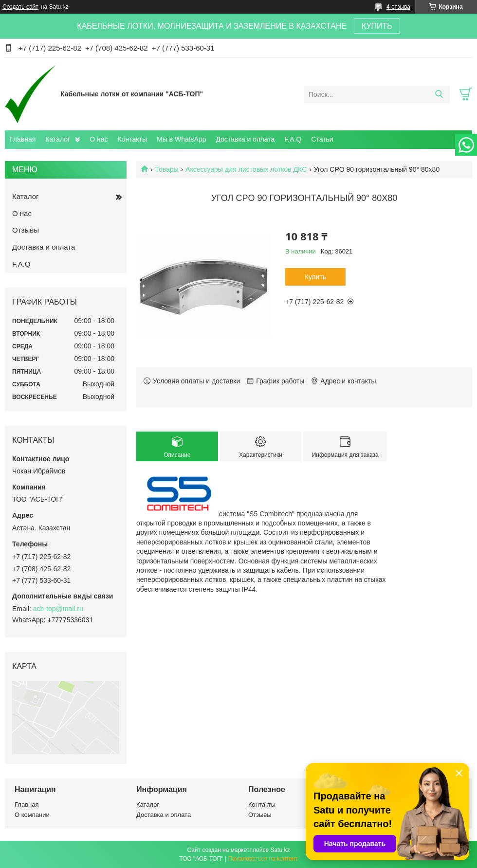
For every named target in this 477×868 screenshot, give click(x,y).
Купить (315, 277)
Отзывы (26, 230)
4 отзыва (398, 7)
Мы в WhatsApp (182, 139)
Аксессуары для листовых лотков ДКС (246, 169)
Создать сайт (20, 7)
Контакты (132, 139)
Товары (166, 169)
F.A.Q (293, 139)
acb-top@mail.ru (58, 609)
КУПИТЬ (377, 26)
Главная (23, 139)
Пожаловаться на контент (263, 859)
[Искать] (439, 94)
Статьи (322, 139)
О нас (99, 139)
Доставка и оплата (246, 139)
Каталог (58, 139)
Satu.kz (280, 850)
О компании (32, 815)
